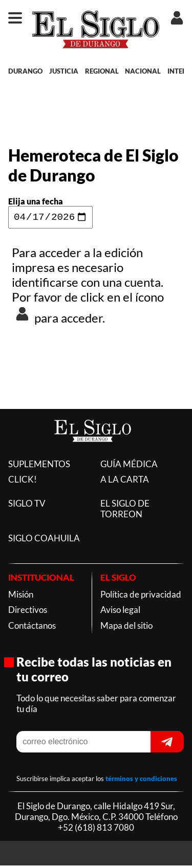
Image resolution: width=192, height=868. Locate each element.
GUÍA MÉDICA (129, 466)
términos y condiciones (141, 781)
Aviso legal (120, 612)
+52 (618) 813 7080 (96, 830)
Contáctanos (32, 628)
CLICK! (23, 482)
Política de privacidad (141, 597)
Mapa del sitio (126, 628)
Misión (21, 597)
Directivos (28, 612)
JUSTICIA (64, 71)
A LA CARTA (125, 482)
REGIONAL (102, 71)
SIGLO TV (27, 506)
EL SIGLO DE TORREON (125, 511)
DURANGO (25, 71)
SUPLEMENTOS (39, 466)
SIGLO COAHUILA (44, 541)
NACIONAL (143, 71)
